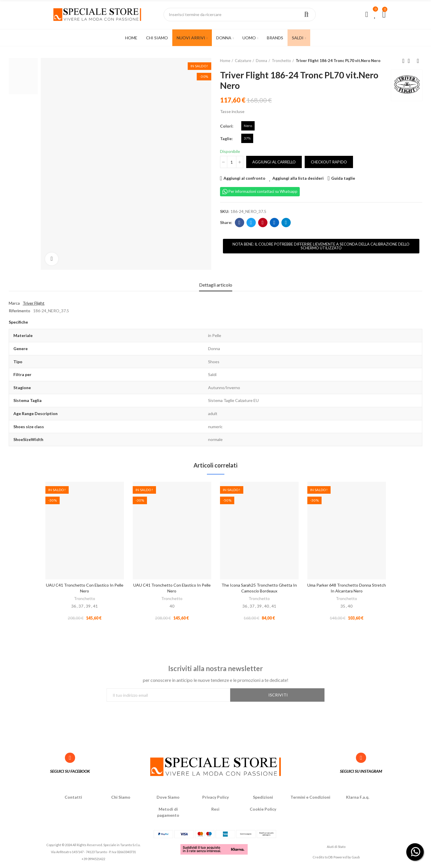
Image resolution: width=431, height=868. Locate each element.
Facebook (239, 223)
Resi (215, 810)
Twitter (251, 223)
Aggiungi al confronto (244, 178)
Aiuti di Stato (336, 847)
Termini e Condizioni (310, 798)
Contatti (73, 798)
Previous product (403, 61)
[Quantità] (232, 162)
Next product (418, 61)
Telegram (286, 223)
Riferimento (19, 311)
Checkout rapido (329, 162)
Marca (14, 303)
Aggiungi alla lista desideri (298, 178)
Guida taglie (343, 178)
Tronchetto (85, 598)
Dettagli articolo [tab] (216, 285)
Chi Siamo (121, 798)
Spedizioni (263, 798)
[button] (321, 246)
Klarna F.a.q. (358, 798)
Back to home (411, 61)
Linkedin (274, 223)
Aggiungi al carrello (274, 162)
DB (331, 858)
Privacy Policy (215, 798)
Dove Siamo (168, 798)
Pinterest (263, 223)
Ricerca (306, 15)
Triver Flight (34, 303)
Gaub (356, 858)
